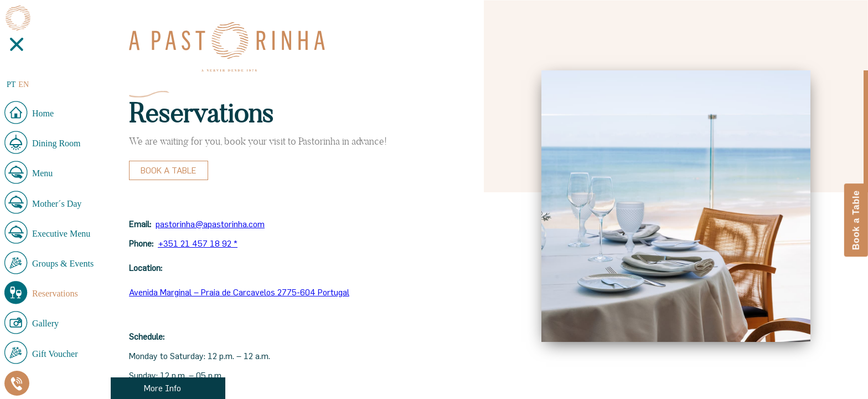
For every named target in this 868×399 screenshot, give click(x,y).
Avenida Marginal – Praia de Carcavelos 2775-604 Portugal (239, 292)
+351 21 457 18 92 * (198, 243)
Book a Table (169, 170)
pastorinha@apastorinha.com (210, 224)
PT (11, 85)
